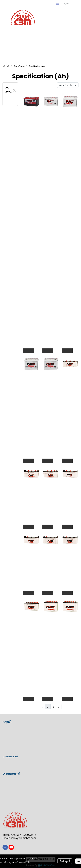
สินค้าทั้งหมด (19, 66)
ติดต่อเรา (8, 746)
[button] (62, 4)
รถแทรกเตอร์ (10, 803)
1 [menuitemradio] (48, 707)
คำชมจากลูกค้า (12, 734)
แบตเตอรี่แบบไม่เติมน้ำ (16, 769)
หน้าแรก (8, 728)
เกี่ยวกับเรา (9, 740)
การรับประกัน (11, 751)
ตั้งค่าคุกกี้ (65, 861)
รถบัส (6, 792)
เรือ (5, 798)
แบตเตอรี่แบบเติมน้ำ (14, 763)
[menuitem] (59, 707)
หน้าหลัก (6, 66)
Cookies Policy (24, 862)
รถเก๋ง (6, 780)
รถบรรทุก (8, 786)
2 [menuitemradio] (53, 707)
